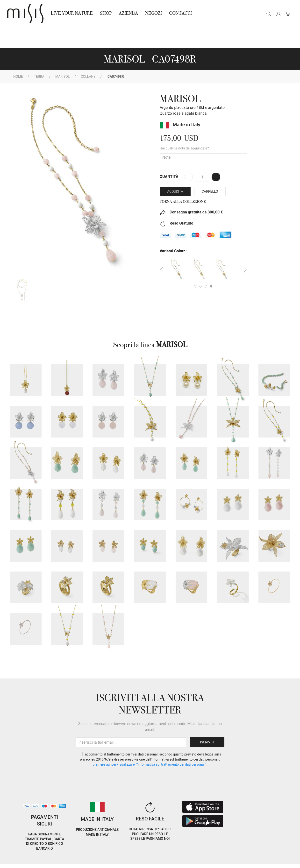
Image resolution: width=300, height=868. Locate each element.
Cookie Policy (16, 856)
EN (261, 852)
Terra (39, 55)
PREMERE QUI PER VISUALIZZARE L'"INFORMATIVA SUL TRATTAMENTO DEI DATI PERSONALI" (149, 743)
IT (248, 852)
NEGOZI (154, 13)
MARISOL (62, 55)
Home (18, 55)
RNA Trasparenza (40, 861)
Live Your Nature (72, 13)
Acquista (175, 170)
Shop (106, 13)
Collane (88, 55)
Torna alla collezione (183, 180)
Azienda (128, 13)
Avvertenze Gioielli (74, 861)
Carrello (210, 170)
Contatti (180, 13)
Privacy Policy (42, 856)
